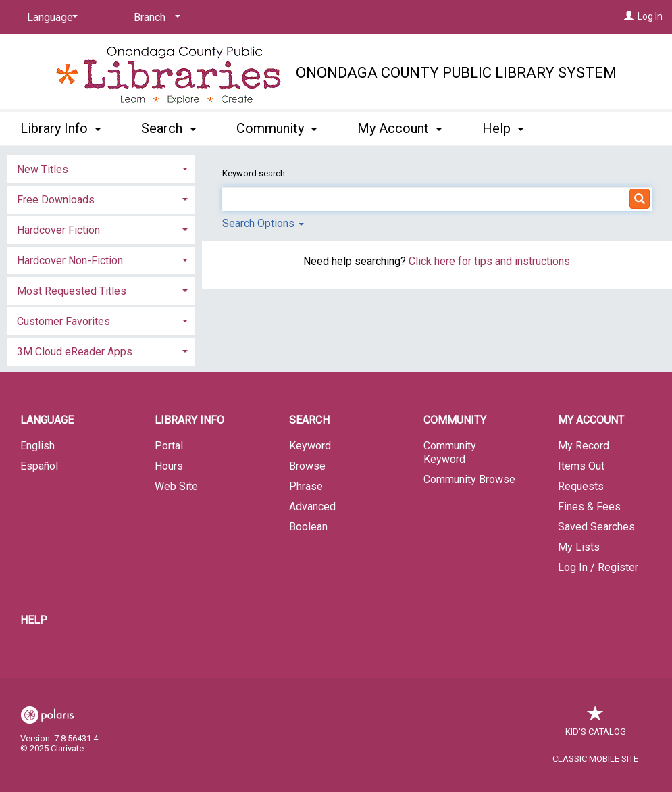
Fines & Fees (589, 506)
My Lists (579, 547)
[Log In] (629, 16)
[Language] (50, 18)
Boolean (308, 527)
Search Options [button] (263, 223)
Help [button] (503, 128)
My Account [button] (399, 128)
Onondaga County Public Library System (456, 73)
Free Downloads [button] (56, 200)
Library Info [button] (60, 128)
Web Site (176, 486)
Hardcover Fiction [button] (58, 230)
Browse (307, 466)
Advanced (312, 506)
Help (34, 620)
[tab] (101, 168)
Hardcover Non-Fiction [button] (70, 261)
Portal (169, 446)
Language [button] (47, 420)
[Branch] (155, 18)
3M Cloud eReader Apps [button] (75, 352)
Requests (581, 486)
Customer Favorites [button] (63, 321)
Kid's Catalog (596, 725)
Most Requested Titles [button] (72, 291)
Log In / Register (598, 567)
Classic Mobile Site (595, 759)
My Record (584, 446)
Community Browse (469, 479)
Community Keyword (450, 452)
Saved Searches (596, 527)
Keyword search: (256, 173)
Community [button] (277, 128)
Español (39, 466)
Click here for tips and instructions (489, 261)
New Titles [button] (43, 169)
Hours (169, 466)
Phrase (306, 486)
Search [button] (168, 128)
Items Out (581, 466)
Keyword (310, 446)
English (37, 446)
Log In (650, 16)
